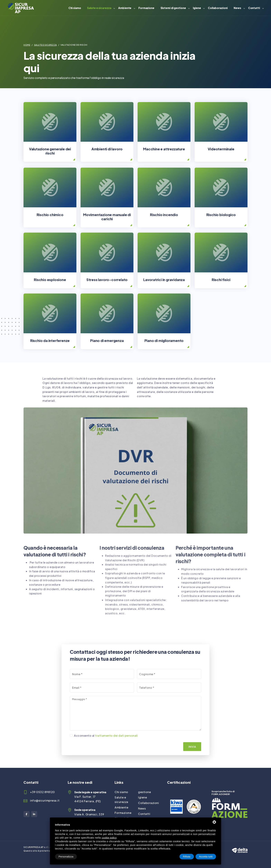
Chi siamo (75, 8)
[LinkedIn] (34, 814)
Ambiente (125, 8)
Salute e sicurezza (99, 8)
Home (27, 45)
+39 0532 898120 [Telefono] (43, 792)
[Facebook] (27, 814)
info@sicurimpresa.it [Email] (45, 800)
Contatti (254, 8)
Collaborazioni (218, 8)
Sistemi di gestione (173, 8)
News (237, 8)
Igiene (197, 8)
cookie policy (109, 838)
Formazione (146, 8)
